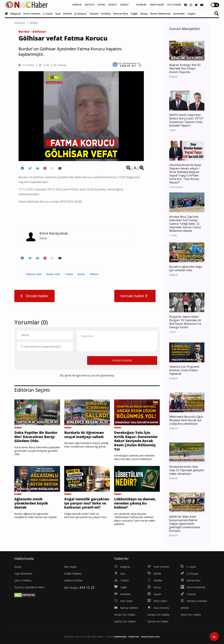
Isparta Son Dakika (125, 621)
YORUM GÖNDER (122, 363)
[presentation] (44, 363)
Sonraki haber (135, 298)
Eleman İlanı (121, 14)
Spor (58, 14)
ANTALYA (71, 5)
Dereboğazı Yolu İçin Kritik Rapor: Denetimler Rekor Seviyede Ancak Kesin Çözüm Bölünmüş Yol (137, 445)
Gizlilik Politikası (73, 574)
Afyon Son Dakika (191, 615)
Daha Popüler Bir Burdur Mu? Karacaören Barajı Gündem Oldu (33, 443)
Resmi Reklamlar (161, 14)
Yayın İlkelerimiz (23, 574)
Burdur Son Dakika (125, 615)
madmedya (120, 637)
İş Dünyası (80, 14)
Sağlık (134, 14)
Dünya (144, 14)
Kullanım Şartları (73, 580)
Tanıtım (94, 14)
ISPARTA (98, 5)
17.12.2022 (26, 65)
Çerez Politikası (23, 580)
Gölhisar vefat (34, 277)
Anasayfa (20, 23)
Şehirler (185, 608)
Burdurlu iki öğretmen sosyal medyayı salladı (82, 440)
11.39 (44, 65)
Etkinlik (67, 14)
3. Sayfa (48, 14)
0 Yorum (61, 65)
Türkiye (69, 277)
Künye (18, 567)
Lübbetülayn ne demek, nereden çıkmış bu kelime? (133, 510)
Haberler (134, 637)
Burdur (24, 32)
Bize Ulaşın (70, 567)
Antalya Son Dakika (158, 615)
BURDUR (56, 5)
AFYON (85, 5)
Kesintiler (179, 14)
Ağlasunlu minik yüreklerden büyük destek (34, 510)
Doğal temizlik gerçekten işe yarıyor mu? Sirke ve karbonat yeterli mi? (87, 513)
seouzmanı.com (150, 637)
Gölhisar (39, 32)
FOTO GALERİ (170, 5)
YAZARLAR (132, 5)
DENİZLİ (112, 5)
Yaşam (191, 14)
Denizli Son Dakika (158, 621)
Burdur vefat (53, 277)
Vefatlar (106, 14)
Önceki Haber (34, 298)
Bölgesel (15, 14)
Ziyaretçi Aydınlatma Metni (29, 587)
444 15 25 (87, 587)
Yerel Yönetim (32, 14)
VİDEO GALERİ (150, 5)
